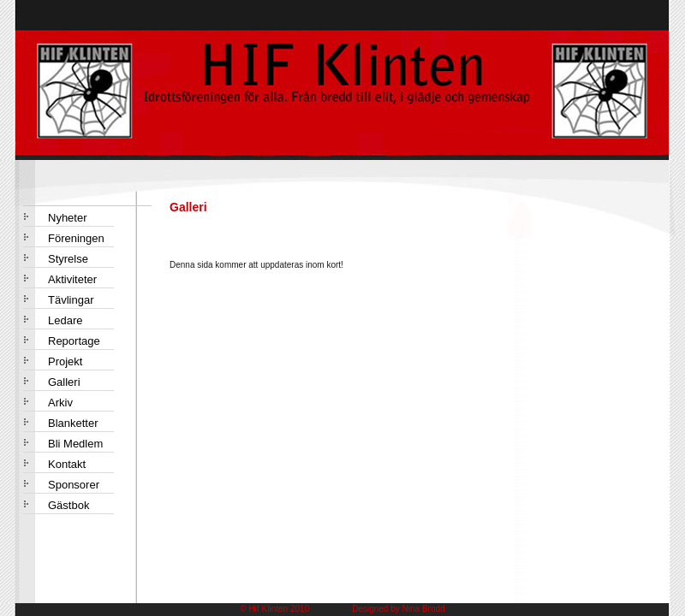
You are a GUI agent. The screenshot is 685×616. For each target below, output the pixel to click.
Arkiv (60, 403)
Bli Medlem (75, 444)
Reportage (74, 341)
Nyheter (68, 218)
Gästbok (68, 505)
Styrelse (68, 259)
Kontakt (67, 464)
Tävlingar (71, 300)
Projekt (65, 361)
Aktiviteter (72, 279)
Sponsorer (74, 485)
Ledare (65, 320)
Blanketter (73, 423)
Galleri (64, 382)
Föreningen (76, 238)
